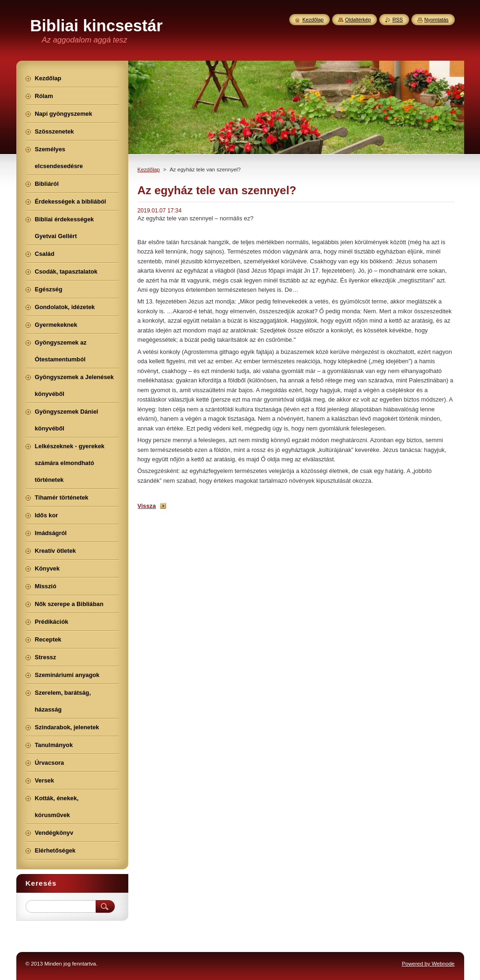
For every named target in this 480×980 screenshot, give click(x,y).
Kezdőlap (149, 169)
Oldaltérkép (358, 20)
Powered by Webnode (428, 964)
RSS (397, 20)
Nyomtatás (437, 20)
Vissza (147, 506)
